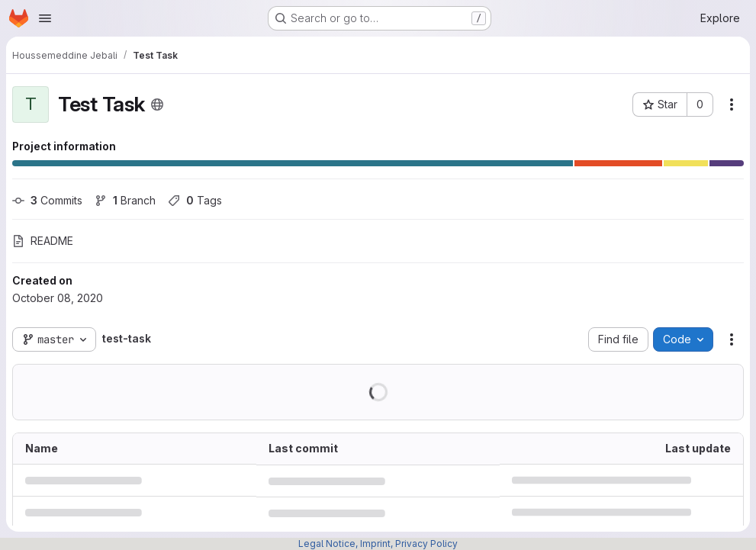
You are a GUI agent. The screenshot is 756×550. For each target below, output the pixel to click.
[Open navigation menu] (45, 18)
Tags (195, 200)
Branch (125, 200)
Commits (47, 200)
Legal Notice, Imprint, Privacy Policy (378, 544)
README (43, 241)
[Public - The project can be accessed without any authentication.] (157, 105)
